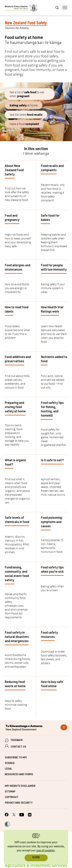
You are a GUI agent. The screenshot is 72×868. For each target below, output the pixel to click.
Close (36, 858)
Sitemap (10, 792)
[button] (7, 825)
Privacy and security (19, 803)
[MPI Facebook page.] (7, 815)
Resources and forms (19, 775)
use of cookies (46, 850)
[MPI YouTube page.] (22, 815)
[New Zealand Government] (36, 728)
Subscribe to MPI (16, 758)
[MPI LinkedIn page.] (30, 815)
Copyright (12, 798)
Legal (8, 769)
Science (10, 763)
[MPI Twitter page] (14, 815)
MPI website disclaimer (20, 786)
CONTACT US (18, 747)
